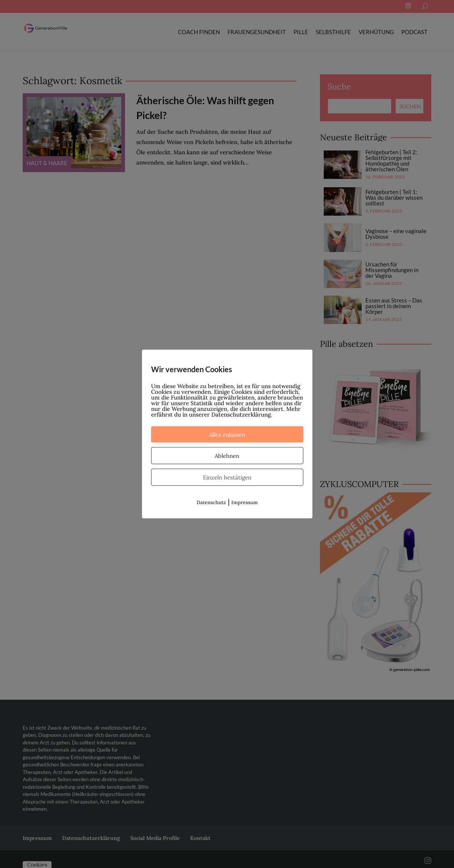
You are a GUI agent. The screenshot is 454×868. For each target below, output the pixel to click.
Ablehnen (227, 456)
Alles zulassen (227, 435)
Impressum (245, 502)
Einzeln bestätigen (227, 477)
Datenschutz (211, 502)
